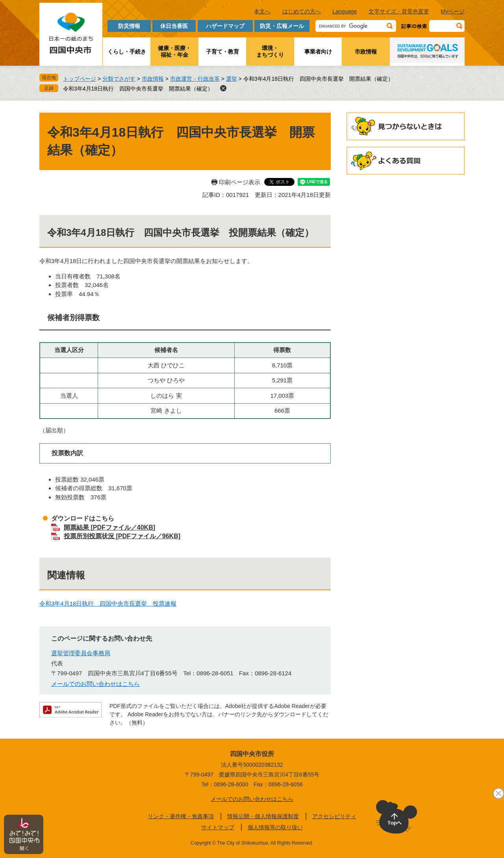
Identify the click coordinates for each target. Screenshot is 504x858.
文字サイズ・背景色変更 (399, 11)
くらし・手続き (127, 52)
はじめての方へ (302, 11)
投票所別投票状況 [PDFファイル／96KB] (122, 536)
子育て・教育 (222, 52)
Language (345, 11)
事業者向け (318, 52)
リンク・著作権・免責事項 (181, 816)
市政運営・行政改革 (195, 79)
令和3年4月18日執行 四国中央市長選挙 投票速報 (108, 603)
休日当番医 (174, 26)
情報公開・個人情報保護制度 (263, 816)
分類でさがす (119, 79)
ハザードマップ (225, 26)
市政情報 (366, 52)
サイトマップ (218, 827)
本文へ (262, 11)
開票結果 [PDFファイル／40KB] (109, 527)
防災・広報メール (282, 26)
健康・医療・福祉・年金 (174, 51)
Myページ (453, 11)
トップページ (80, 79)
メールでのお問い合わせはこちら (95, 684)
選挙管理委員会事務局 (81, 653)
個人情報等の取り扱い (275, 827)
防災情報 (129, 26)
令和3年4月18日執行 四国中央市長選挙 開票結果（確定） (138, 89)
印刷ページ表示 (240, 182)
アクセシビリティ (334, 816)
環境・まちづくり (270, 51)
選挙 (232, 79)
